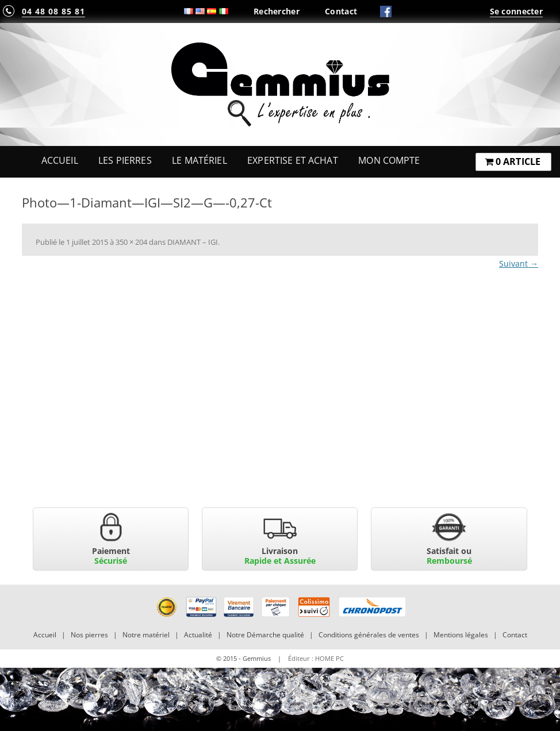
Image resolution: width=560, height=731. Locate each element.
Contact (341, 11)
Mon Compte (389, 160)
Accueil (60, 160)
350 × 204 (131, 242)
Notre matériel (146, 635)
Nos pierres (89, 635)
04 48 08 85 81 (53, 11)
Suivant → (519, 263)
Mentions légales (461, 635)
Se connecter (516, 11)
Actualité (198, 635)
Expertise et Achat (293, 160)
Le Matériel (200, 160)
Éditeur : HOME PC (316, 658)
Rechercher (277, 11)
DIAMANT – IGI (193, 242)
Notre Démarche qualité (265, 635)
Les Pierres (125, 160)
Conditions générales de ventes (369, 635)
